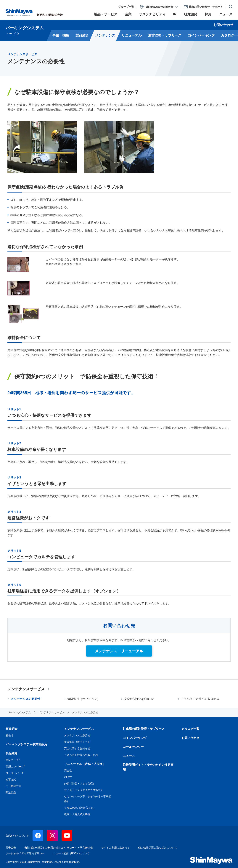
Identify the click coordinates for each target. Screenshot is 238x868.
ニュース (129, 756)
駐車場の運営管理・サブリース (144, 729)
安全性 (68, 770)
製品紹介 (12, 753)
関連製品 (11, 793)
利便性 (68, 777)
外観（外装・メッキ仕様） (80, 783)
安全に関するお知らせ (139, 699)
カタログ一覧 (190, 729)
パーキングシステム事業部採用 (26, 744)
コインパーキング (135, 738)
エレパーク (13, 760)
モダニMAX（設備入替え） (80, 808)
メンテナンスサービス (26, 689)
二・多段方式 (13, 786)
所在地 (9, 735)
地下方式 (11, 780)
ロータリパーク (15, 773)
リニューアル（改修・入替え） (85, 764)
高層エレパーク (15, 767)
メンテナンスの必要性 (25, 699)
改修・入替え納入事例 (77, 814)
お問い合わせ (190, 738)
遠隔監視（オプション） (84, 699)
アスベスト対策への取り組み (200, 699)
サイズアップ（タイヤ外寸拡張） (84, 790)
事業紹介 (12, 729)
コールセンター (133, 747)
